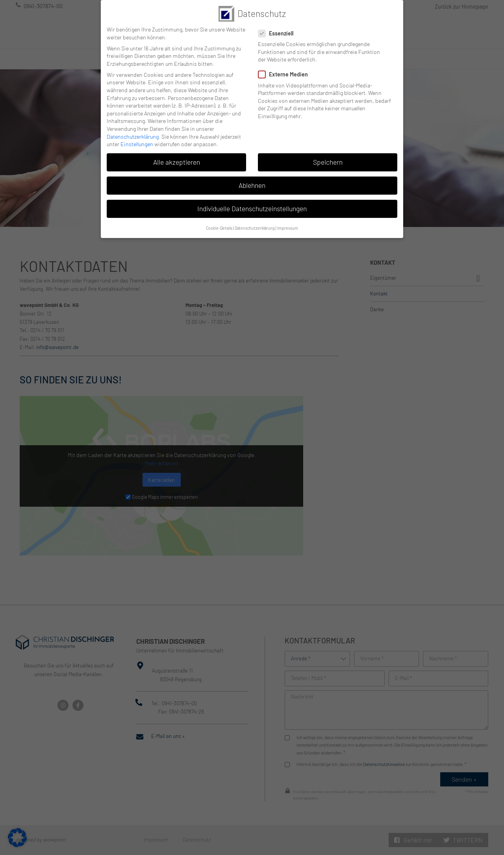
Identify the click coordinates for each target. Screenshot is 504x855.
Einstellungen (137, 136)
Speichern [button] (328, 154)
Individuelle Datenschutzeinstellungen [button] (252, 201)
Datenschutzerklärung (133, 128)
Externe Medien (285, 66)
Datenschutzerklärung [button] (255, 220)
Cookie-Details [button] (219, 220)
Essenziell (278, 25)
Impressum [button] (288, 220)
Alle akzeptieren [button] (177, 154)
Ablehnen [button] (252, 177)
